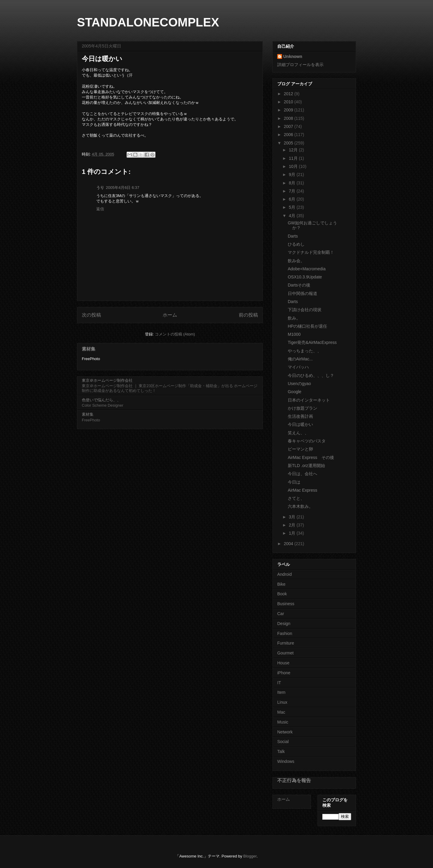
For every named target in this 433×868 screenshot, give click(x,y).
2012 (289, 94)
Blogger (250, 856)
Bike (281, 584)
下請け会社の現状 (305, 310)
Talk (281, 751)
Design (284, 624)
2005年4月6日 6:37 (123, 188)
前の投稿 (248, 315)
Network (285, 732)
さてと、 (296, 498)
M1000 (294, 334)
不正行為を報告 (294, 780)
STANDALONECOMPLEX (148, 22)
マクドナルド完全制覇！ (311, 252)
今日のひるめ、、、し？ (311, 375)
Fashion (285, 633)
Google (295, 392)
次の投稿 (91, 315)
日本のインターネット (309, 400)
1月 (293, 533)
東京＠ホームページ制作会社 (107, 380)
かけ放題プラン (302, 408)
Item (281, 692)
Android (284, 574)
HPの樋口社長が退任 (307, 326)
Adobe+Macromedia (307, 269)
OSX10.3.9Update (305, 277)
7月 (293, 191)
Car (281, 614)
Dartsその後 (299, 285)
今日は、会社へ (302, 474)
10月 (294, 166)
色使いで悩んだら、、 (101, 400)
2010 (289, 102)
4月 (293, 216)
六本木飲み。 (300, 506)
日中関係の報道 (302, 293)
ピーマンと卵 (300, 449)
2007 (289, 126)
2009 (289, 110)
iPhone (284, 673)
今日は (294, 482)
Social (283, 742)
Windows (286, 761)
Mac (281, 712)
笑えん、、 (298, 433)
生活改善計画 (300, 416)
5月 (293, 207)
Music (283, 722)
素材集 (89, 349)
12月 (294, 150)
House (283, 663)
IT (279, 683)
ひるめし (296, 244)
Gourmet (285, 653)
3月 (293, 517)
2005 (289, 143)
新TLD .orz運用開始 (306, 466)
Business (286, 604)
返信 (100, 209)
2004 (289, 544)
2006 (289, 135)
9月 (293, 175)
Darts (293, 236)
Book (282, 594)
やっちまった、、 (305, 351)
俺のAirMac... (300, 359)
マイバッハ (298, 367)
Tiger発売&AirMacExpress (312, 342)
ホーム (170, 315)
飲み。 (294, 318)
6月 (293, 199)
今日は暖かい (300, 424)
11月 (294, 158)
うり (100, 188)
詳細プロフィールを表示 (300, 65)
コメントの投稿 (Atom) (175, 334)
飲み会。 (296, 261)
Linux (282, 702)
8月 (293, 183)
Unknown (293, 56)
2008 (289, 118)
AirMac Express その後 (311, 457)
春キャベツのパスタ (307, 441)
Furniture (286, 643)
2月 (293, 525)
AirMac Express (302, 490)
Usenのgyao (299, 384)
